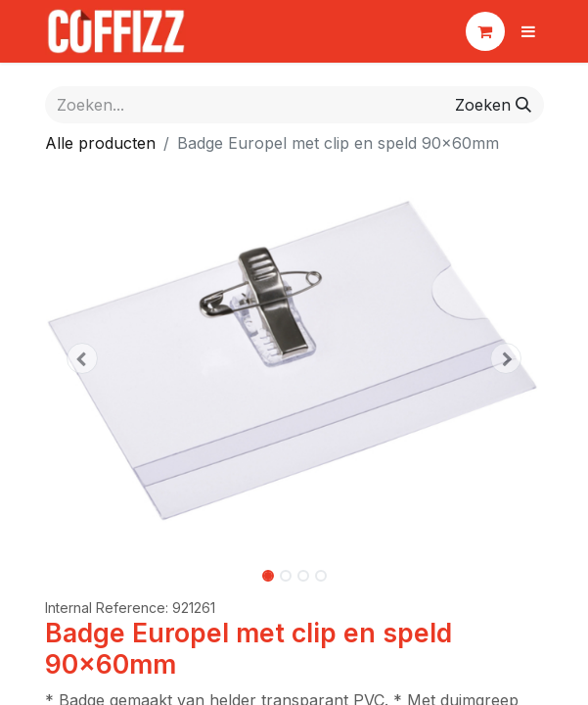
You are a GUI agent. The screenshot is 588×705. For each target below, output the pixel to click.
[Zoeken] (493, 105)
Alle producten (100, 143)
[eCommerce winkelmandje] (485, 31)
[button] (83, 358)
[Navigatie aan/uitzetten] (528, 31)
